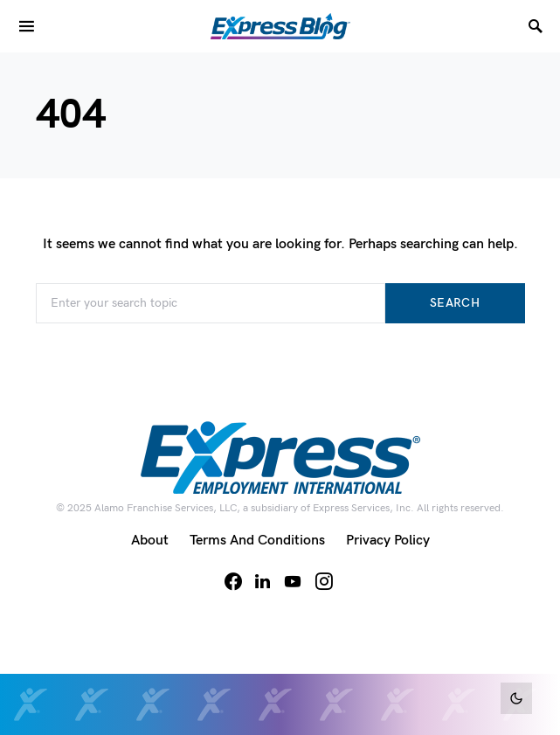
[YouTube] (293, 581)
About (150, 541)
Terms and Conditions (257, 541)
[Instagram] (324, 581)
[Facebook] (233, 581)
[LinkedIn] (263, 581)
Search (455, 303)
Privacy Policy (388, 541)
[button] (516, 698)
